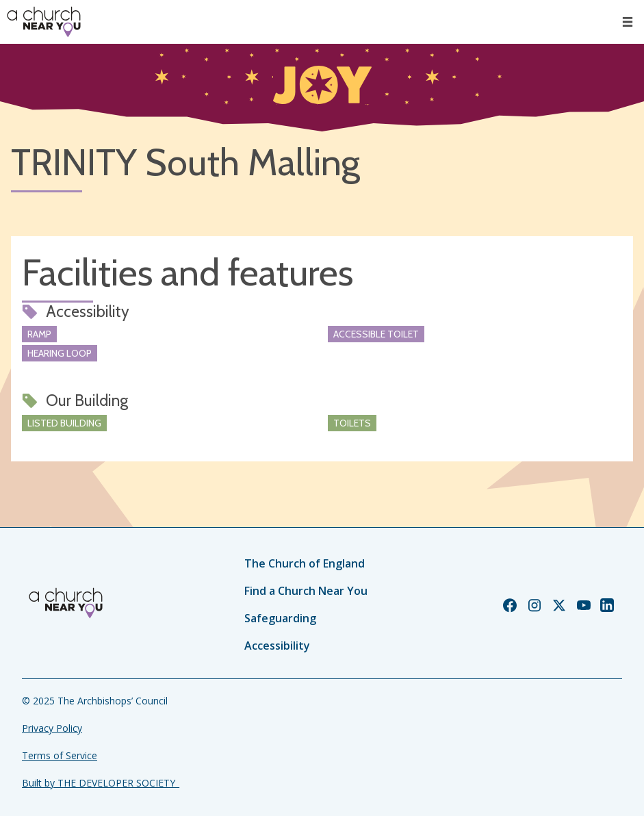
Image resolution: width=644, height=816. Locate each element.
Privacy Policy (52, 728)
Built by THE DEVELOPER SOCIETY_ (101, 783)
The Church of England (305, 563)
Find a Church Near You (306, 591)
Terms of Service (60, 755)
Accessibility (277, 646)
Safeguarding (280, 618)
